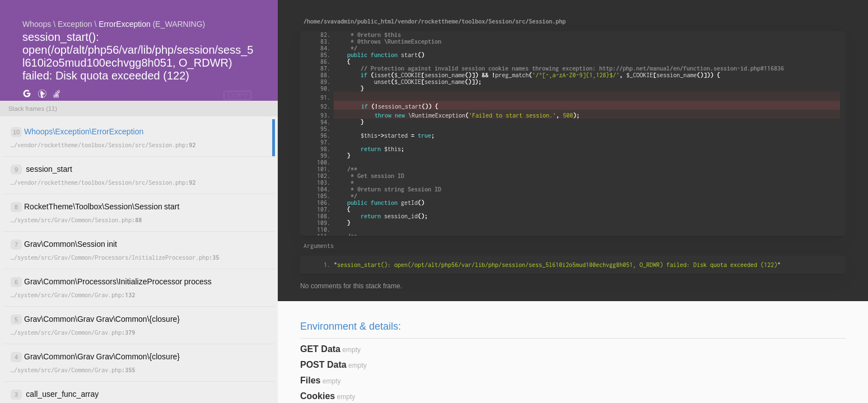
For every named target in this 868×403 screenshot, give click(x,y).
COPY (237, 95)
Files (310, 380)
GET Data (320, 349)
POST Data (323, 365)
